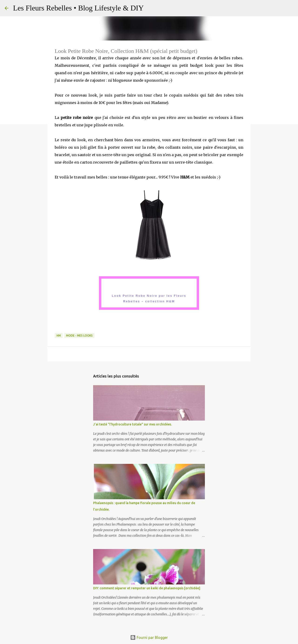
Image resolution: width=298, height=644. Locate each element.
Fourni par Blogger (149, 637)
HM (59, 335)
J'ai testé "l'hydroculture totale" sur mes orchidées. (132, 424)
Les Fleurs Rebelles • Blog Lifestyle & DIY (78, 8)
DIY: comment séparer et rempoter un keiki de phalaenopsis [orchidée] (147, 588)
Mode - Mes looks (79, 335)
